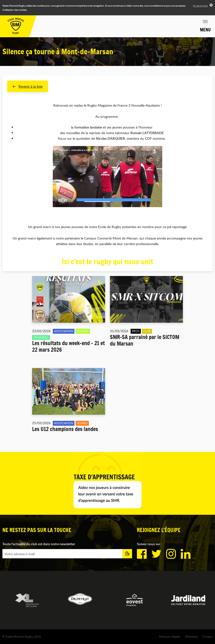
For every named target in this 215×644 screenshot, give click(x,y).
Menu (205, 30)
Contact (207, 636)
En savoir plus (200, 6)
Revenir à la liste (28, 86)
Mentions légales (170, 636)
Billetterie (191, 636)
